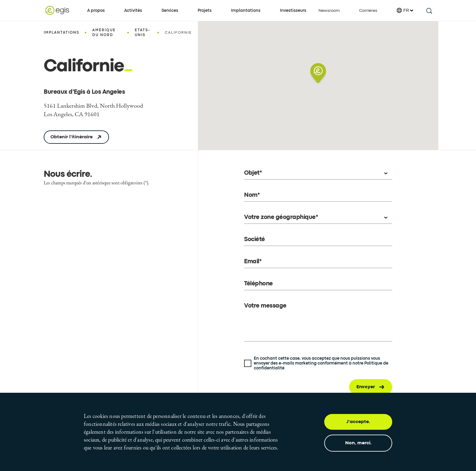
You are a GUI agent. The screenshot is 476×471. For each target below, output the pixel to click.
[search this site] (429, 10)
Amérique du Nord (104, 33)
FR (405, 10)
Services (170, 11)
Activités (133, 11)
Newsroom (329, 11)
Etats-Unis (143, 33)
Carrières (368, 11)
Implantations (246, 11)
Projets (205, 11)
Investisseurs (293, 11)
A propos (96, 11)
